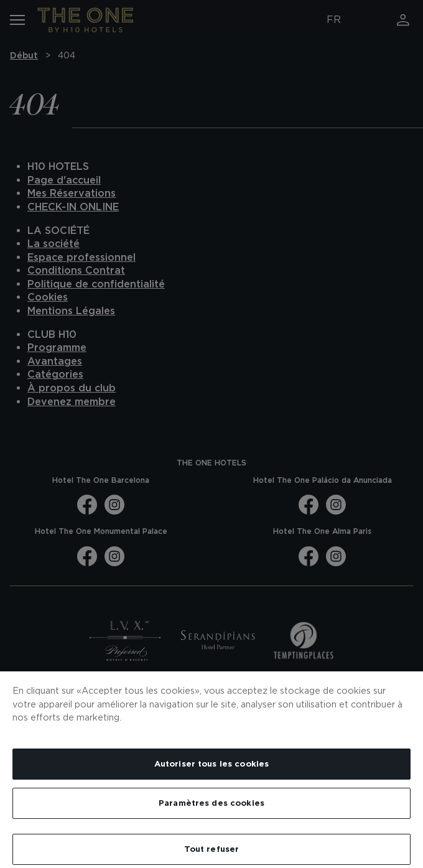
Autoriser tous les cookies (211, 764)
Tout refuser (212, 849)
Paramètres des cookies (211, 803)
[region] (211, 769)
